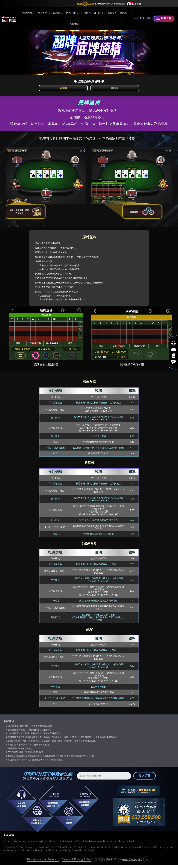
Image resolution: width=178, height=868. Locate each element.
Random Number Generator (43, 863)
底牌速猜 (72, 90)
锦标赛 (58, 13)
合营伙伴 (85, 13)
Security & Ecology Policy (76, 863)
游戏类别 (44, 13)
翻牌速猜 (106, 90)
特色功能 (72, 13)
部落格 (122, 13)
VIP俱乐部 (98, 13)
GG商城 (75, 24)
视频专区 (111, 13)
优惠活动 (29, 13)
